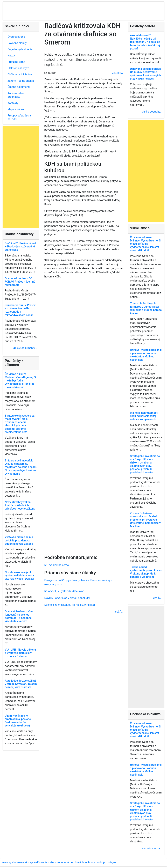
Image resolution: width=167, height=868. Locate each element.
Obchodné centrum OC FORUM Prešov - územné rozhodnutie (20, 282)
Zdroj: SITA (117, 73)
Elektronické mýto (18, 68)
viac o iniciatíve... (152, 848)
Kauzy (11, 56)
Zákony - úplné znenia (21, 81)
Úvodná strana (16, 37)
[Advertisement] (84, 416)
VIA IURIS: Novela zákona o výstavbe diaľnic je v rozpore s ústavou (20, 653)
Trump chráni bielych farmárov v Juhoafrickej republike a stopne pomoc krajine (146, 308)
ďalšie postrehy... (152, 112)
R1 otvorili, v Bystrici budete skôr (64, 591)
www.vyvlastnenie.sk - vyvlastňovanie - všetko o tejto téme (38, 862)
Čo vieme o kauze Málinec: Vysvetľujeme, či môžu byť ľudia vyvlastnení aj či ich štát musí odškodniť (20, 381)
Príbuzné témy (16, 62)
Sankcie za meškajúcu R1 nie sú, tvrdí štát (70, 605)
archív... (158, 598)
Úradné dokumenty (19, 87)
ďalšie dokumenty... (25, 348)
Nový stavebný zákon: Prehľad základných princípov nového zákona (20, 505)
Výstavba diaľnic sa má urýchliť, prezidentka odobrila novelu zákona (19, 540)
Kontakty (13, 103)
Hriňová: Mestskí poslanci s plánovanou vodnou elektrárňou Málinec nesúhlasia (146, 355)
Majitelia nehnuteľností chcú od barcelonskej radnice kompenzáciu (144, 416)
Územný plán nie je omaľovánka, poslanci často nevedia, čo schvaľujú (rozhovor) (18, 721)
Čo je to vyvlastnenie (20, 49)
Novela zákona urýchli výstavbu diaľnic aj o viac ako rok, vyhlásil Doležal (20, 575)
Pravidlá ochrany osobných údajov (95, 862)
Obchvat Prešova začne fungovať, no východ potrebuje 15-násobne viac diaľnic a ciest (19, 616)
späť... (119, 612)
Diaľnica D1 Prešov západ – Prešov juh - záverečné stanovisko (20, 247)
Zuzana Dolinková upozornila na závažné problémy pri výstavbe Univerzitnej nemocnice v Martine (145, 520)
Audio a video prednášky (16, 95)
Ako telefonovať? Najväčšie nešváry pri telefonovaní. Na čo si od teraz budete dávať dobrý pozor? (145, 42)
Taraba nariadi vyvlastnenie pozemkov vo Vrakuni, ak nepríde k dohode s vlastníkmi (146, 572)
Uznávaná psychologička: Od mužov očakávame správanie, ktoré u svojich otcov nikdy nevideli (146, 74)
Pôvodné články (17, 43)
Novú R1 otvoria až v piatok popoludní (67, 598)
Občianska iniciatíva (20, 74)
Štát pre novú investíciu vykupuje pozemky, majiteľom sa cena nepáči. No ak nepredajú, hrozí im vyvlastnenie (21, 467)
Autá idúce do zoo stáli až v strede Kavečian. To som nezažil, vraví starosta (21, 684)
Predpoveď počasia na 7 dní (19, 117)
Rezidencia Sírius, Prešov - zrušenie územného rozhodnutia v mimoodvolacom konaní (20, 310)
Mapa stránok (16, 109)
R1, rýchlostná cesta (57, 565)
